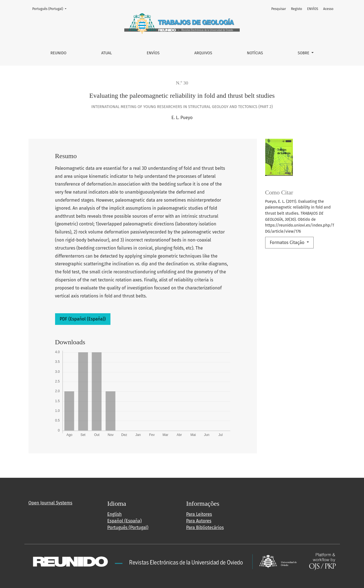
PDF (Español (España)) (83, 319)
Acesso (328, 9)
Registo (296, 9)
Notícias (255, 53)
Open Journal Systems (51, 503)
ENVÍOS (153, 53)
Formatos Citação (288, 242)
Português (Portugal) (51, 8)
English (115, 514)
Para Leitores (199, 514)
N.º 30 (182, 83)
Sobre (304, 53)
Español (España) (125, 521)
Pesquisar (279, 9)
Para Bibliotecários (205, 527)
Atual (107, 53)
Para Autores (199, 521)
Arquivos (203, 53)
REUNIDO (58, 53)
